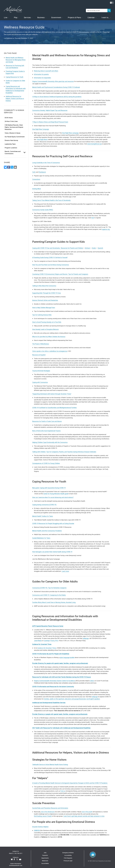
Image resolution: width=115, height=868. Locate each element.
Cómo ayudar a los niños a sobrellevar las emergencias (50, 349)
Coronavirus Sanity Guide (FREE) (43, 207)
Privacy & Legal (68, 858)
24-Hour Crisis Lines (11, 119)
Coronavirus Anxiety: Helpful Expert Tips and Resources (50, 108)
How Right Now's (42, 137)
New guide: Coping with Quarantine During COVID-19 (49, 486)
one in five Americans (48, 809)
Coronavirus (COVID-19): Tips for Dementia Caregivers (49, 586)
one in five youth (87, 809)
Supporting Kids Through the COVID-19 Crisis (47, 291)
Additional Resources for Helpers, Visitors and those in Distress (15, 96)
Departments (45, 856)
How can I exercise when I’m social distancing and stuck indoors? (53, 495)
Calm (34, 170)
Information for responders (42, 75)
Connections (36, 177)
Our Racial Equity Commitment (15, 134)
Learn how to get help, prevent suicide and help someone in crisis (84, 814)
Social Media (45, 861)
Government (56, 15)
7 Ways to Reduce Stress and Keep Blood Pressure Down (50, 120)
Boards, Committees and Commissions (13, 150)
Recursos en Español (39, 353)
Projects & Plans (74, 15)
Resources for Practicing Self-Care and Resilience (15, 64)
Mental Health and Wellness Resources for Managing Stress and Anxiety (16, 58)
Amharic (88, 246)
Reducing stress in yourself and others (46, 69)
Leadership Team (10, 142)
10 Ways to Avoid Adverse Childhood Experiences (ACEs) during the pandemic (57, 94)
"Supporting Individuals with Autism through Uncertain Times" (52, 392)
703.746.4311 (18, 851)
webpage (86, 636)
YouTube (20, 857)
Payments (45, 853)
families (46, 697)
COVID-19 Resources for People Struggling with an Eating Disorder (53, 521)
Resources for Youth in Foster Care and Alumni (47, 419)
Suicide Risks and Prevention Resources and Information (50, 806)
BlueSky (12, 857)
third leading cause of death (43, 814)
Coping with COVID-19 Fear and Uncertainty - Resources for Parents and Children (58, 246)
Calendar (91, 15)
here (93, 215)
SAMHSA (37, 828)
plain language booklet (67, 655)
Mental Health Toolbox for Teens (43, 514)
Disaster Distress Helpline (40, 824)
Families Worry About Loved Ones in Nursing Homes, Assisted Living (54, 600)
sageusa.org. (106, 227)
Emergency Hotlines (68, 850)
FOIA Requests (68, 856)
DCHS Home (9, 115)
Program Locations (11, 145)
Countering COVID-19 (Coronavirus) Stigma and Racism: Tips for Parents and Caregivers (60, 272)
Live (6, 15)
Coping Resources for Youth (14, 75)
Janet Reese (38, 638)
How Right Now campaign (70, 131)
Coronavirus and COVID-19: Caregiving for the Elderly (49, 593)
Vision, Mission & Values (12, 131)
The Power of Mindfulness (41, 342)
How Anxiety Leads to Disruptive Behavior (45, 327)
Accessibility (68, 853)
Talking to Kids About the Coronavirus (44, 283)
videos (92, 678)
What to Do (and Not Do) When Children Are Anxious (49, 334)
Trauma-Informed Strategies (41, 368)
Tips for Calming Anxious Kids (42, 313)
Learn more (65, 569)
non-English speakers (93, 697)
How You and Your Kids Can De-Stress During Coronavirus (51, 262)
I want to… (105, 15)
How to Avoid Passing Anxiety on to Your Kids (47, 320)
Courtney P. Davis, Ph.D (51, 638)
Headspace (42, 170)
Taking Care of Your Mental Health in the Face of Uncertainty (51, 198)
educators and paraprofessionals (75, 697)
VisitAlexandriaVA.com (16, 863)
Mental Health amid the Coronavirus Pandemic (47, 528)
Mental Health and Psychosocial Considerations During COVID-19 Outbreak (56, 85)
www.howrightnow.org (94, 142)
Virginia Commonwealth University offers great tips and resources (53, 79)
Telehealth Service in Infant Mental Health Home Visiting (50, 762)
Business (41, 15)
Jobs (45, 850)
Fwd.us (63, 789)
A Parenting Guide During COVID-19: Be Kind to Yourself (50, 255)
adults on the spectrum (57, 697)
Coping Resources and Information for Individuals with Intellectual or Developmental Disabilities (16, 87)
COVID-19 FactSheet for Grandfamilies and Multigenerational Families (54, 405)
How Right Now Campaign (41, 127)
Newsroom (45, 858)
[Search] (109, 9)
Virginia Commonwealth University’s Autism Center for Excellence (55, 678)
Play (16, 15)
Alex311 (11, 851)
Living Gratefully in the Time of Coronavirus (46, 160)
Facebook (14, 857)
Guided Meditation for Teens (41, 536)
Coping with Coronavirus (40, 380)
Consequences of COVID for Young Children (46, 461)
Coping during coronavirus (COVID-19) (44, 502)
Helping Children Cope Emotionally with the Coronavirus (50, 440)
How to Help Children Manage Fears (44, 305)
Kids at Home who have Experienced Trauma (46, 429)
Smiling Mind (36, 186)
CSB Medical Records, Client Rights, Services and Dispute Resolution (14, 125)
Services (27, 15)
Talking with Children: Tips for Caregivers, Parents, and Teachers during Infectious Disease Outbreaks (64, 450)
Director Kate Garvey (11, 138)
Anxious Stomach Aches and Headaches (45, 298)
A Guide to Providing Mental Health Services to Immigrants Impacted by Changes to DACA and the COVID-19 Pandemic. (70, 781)
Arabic (94, 246)
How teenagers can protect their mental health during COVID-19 (52, 549)
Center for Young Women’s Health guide (56, 491)
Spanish (100, 246)
